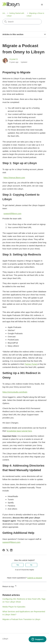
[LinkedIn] (11, 550)
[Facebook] (4, 550)
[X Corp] (7, 550)
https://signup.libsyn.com (14, 178)
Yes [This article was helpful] (18, 565)
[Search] (22, 22)
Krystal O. (14, 59)
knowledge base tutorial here (19, 431)
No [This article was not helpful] (31, 565)
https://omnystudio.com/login (15, 392)
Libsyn (5, 13)
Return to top (10, 586)
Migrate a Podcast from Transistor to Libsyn (21, 619)
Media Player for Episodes (14, 607)
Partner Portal (31, 364)
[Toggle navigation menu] (42, 5)
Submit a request (35, 578)
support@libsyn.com (12, 213)
